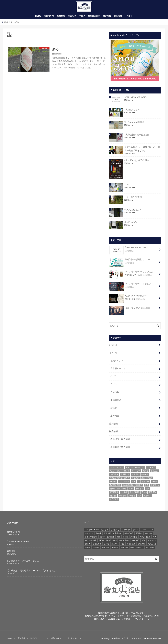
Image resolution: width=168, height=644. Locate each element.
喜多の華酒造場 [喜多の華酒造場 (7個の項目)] (116, 476)
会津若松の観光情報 (120, 445)
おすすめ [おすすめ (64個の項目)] (129, 465)
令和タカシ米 (131, 224)
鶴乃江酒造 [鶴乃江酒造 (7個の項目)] (114, 497)
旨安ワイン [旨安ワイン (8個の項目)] (155, 483)
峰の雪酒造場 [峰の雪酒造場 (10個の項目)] (115, 483)
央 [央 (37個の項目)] (139, 479)
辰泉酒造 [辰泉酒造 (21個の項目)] (132, 493)
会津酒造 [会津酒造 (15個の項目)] (145, 472)
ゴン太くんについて (74, 636)
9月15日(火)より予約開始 (136, 162)
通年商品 (115, 415)
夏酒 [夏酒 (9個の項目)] (143, 476)
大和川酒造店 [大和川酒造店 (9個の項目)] (124, 479)
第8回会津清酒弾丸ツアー (130, 264)
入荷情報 (115, 392)
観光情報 (118, 18)
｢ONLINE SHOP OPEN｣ (136, 99)
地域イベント (117, 361)
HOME (38, 18)
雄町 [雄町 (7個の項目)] (140, 493)
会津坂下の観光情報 (120, 438)
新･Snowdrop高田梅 (134, 124)
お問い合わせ (55, 636)
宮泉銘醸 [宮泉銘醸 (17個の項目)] (146, 479)
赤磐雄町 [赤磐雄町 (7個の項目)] (122, 493)
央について (49, 18)
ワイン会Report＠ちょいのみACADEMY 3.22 (131, 276)
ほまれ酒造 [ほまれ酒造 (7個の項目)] (151, 465)
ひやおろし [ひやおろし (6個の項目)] (140, 465)
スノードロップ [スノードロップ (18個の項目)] (123, 469)
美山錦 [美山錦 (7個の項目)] (144, 490)
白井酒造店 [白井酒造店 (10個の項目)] (122, 486)
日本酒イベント (118, 369)
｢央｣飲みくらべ (132, 112)
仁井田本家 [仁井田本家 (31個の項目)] (114, 472)
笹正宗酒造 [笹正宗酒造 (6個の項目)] (114, 490)
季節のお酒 (116, 399)
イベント (129, 18)
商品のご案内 (94, 18)
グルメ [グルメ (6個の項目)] (112, 469)
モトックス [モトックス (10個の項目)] (136, 469)
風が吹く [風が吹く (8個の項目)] (147, 493)
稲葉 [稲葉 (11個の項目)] (147, 486)
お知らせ (72, 18)
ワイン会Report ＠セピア (130, 288)
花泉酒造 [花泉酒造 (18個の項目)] (153, 490)
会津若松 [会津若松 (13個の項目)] (135, 472)
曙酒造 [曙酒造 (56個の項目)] (112, 486)
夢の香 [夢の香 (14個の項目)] (150, 476)
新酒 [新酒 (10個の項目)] (147, 483)
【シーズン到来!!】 (133, 199)
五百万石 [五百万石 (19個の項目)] (154, 469)
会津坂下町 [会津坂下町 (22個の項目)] (125, 472)
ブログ (82, 18)
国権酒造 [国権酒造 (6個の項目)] (135, 476)
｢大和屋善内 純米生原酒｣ (136, 137)
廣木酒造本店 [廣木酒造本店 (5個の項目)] (128, 483)
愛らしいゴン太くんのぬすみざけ (129, 636)
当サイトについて (37, 636)
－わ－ (127, 186)
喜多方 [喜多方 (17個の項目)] (127, 476)
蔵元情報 (107, 18)
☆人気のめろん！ (133, 211)
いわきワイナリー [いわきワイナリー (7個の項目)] (116, 465)
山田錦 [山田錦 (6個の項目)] (154, 479)
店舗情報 (61, 18)
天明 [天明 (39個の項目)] (134, 479)
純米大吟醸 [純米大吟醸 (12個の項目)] (134, 490)
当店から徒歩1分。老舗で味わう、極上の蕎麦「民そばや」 (142, 151)
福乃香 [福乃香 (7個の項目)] (131, 486)
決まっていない (130, 310)
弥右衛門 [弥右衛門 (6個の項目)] (139, 483)
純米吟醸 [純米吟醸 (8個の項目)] (124, 490)
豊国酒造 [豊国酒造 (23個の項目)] (113, 493)
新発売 (114, 407)
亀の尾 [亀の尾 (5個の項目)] (146, 469)
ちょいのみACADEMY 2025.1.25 (134, 300)
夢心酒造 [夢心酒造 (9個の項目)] (113, 479)
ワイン (114, 384)
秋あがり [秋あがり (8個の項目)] (140, 486)
